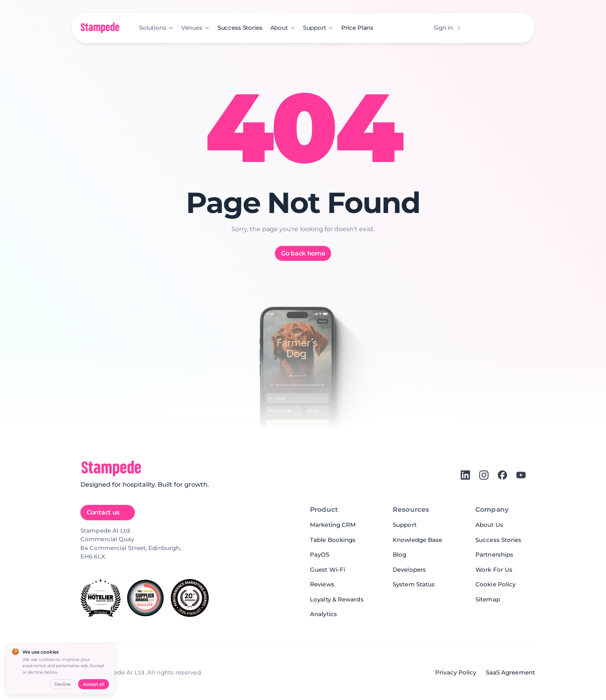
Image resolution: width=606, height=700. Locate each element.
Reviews (322, 584)
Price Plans (357, 28)
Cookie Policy (495, 584)
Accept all (94, 684)
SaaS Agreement (510, 672)
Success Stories (240, 28)
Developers (409, 570)
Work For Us (494, 570)
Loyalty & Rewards (337, 599)
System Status (414, 584)
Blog (399, 554)
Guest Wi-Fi (328, 570)
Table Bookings (333, 540)
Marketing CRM (333, 525)
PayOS (320, 554)
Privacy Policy (456, 672)
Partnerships (494, 554)
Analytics (323, 614)
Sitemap (488, 599)
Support (405, 525)
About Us (489, 525)
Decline (63, 684)
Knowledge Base (417, 540)
